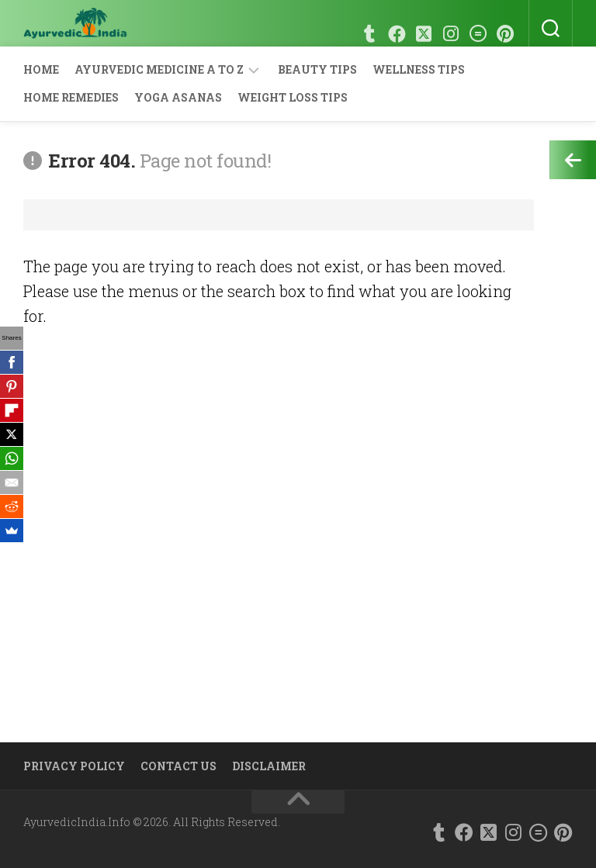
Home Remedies (71, 97)
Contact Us (178, 766)
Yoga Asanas (178, 97)
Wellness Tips (419, 69)
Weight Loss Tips (293, 97)
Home (41, 69)
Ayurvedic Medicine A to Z (159, 69)
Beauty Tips (317, 69)
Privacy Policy (74, 766)
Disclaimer (269, 766)
